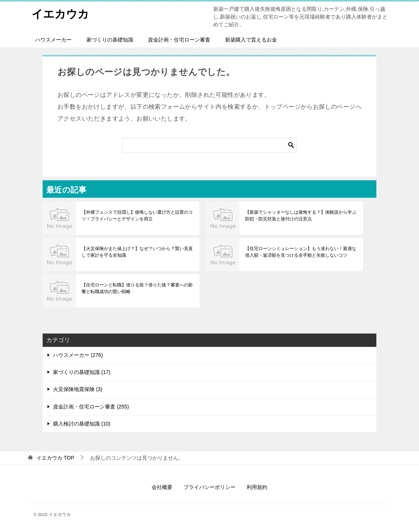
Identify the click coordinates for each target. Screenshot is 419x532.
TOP (55, 458)
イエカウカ (60, 13)
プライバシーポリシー (209, 487)
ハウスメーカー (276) (78, 355)
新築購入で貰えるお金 (251, 40)
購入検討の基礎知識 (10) (82, 424)
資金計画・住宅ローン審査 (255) (91, 407)
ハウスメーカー (53, 40)
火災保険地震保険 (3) (78, 389)
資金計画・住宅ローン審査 (179, 40)
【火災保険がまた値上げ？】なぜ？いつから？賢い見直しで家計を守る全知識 (137, 252)
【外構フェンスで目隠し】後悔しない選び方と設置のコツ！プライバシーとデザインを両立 (137, 216)
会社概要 (162, 487)
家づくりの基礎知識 (110, 40)
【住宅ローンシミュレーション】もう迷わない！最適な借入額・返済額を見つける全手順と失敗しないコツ (301, 252)
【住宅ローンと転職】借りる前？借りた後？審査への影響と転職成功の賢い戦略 (137, 288)
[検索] (209, 145)
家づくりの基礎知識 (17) (82, 372)
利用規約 (257, 487)
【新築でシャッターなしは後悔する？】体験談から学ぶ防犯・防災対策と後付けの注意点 (301, 216)
